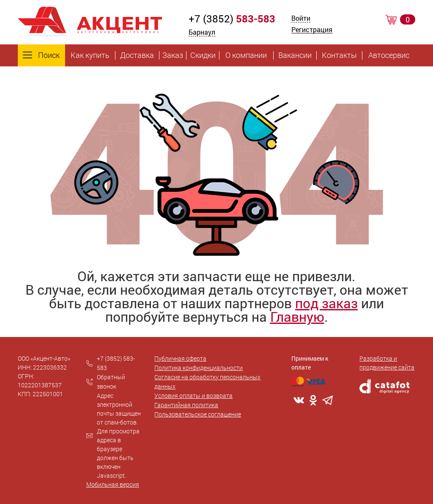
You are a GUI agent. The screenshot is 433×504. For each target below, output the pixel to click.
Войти (301, 19)
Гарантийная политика (186, 405)
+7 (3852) (232, 19)
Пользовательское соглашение (198, 414)
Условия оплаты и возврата (193, 396)
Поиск (41, 55)
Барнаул (202, 32)
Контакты (339, 55)
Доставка (137, 55)
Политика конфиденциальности (199, 368)
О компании (246, 55)
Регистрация (312, 30)
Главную (297, 316)
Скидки (203, 55)
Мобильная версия (113, 484)
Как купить (90, 55)
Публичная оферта (180, 358)
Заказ (173, 55)
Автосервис (389, 55)
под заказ (326, 303)
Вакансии (295, 55)
